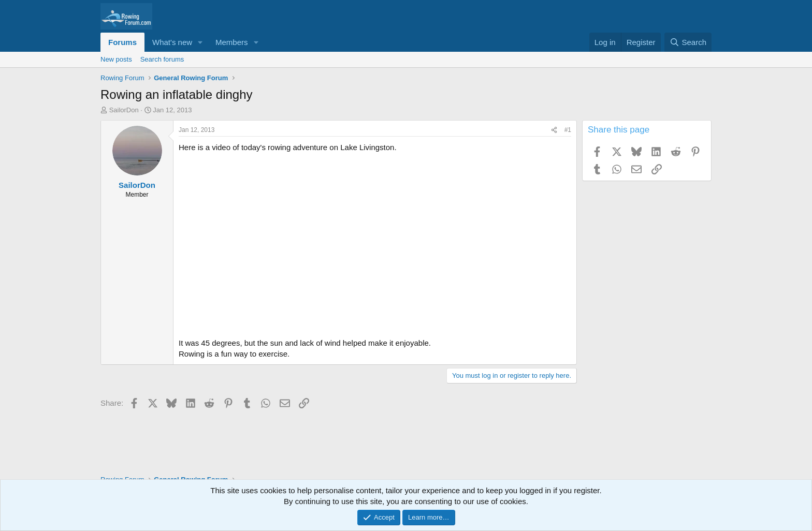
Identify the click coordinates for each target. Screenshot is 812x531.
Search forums (162, 59)
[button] (200, 42)
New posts (116, 59)
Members (232, 42)
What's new (172, 42)
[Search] (688, 42)
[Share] (554, 130)
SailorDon (124, 110)
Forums (122, 42)
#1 (568, 130)
